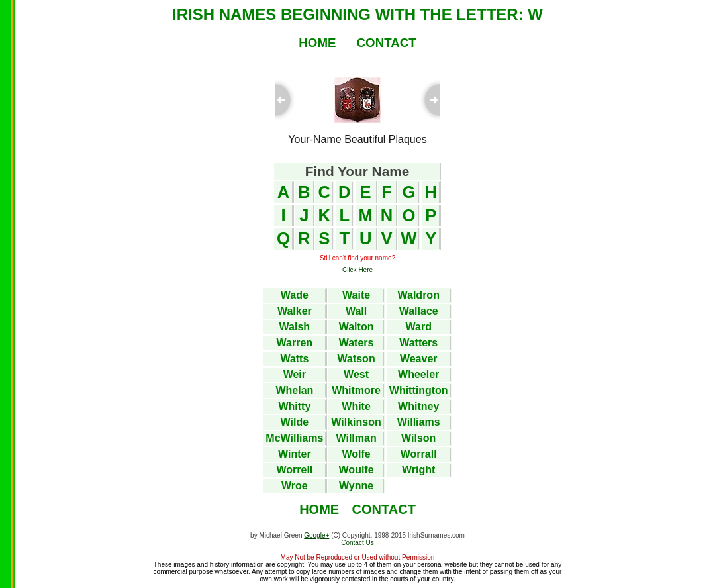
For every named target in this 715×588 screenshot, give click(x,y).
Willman (356, 438)
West (356, 374)
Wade (295, 295)
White (356, 406)
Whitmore (356, 390)
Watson (356, 359)
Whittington (419, 390)
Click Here (358, 270)
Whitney (418, 406)
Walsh (295, 327)
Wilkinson (356, 422)
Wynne (356, 486)
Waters (357, 343)
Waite (356, 295)
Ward (419, 327)
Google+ (316, 535)
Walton (357, 327)
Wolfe (356, 454)
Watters (418, 343)
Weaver (419, 359)
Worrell (294, 470)
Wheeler (418, 374)
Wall (356, 311)
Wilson (418, 438)
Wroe (295, 486)
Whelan (294, 390)
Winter (295, 454)
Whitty (294, 406)
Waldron (419, 295)
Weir (295, 374)
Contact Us (357, 543)
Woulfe (357, 470)
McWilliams (294, 438)
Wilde (295, 422)
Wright (418, 470)
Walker (295, 311)
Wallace (419, 311)
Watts (294, 359)
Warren (295, 343)
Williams (419, 422)
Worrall (419, 454)
